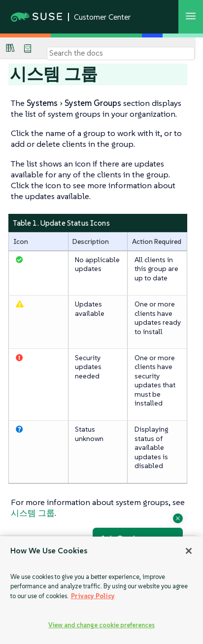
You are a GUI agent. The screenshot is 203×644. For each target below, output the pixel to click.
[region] (101, 590)
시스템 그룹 (33, 513)
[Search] (121, 53)
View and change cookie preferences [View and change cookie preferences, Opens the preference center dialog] (101, 625)
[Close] (189, 551)
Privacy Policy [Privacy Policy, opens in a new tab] (93, 596)
